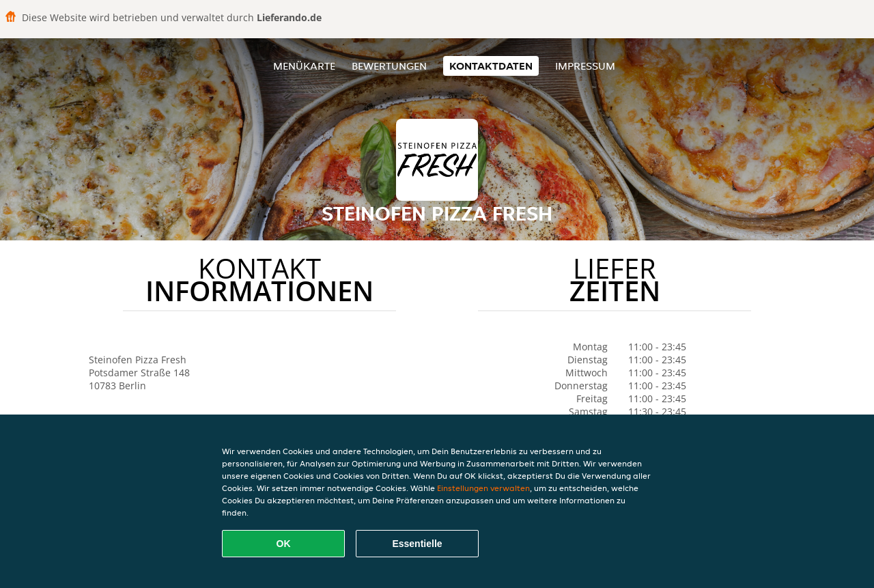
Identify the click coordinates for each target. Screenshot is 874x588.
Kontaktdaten (491, 66)
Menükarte (304, 66)
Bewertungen (389, 66)
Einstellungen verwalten (483, 488)
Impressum (585, 66)
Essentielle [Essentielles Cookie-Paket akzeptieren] (417, 544)
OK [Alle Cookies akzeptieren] (284, 544)
